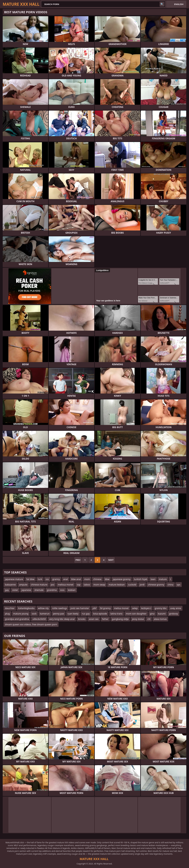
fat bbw (30, 579)
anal (66, 579)
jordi (142, 585)
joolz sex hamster (80, 608)
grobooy (173, 614)
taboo (87, 585)
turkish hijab (141, 579)
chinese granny (156, 585)
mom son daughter (136, 614)
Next (111, 560)
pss (53, 585)
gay (7, 590)
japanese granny (122, 579)
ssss (62, 590)
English (179, 4)
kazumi (162, 614)
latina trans (116, 614)
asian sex (94, 619)
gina (152, 614)
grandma (52, 590)
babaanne (10, 585)
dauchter (10, 608)
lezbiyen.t (146, 608)
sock (34, 614)
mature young (21, 614)
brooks (82, 619)
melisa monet (121, 608)
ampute (23, 585)
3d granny (105, 608)
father (105, 619)
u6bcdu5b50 (39, 619)
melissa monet (66, 585)
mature (163, 579)
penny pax (59, 614)
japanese (26, 590)
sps (179, 585)
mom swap (99, 585)
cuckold (132, 585)
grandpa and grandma (17, 619)
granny (56, 579)
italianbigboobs (26, 608)
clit (149, 619)
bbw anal (76, 579)
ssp (79, 585)
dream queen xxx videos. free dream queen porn (31, 624)
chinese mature (39, 585)
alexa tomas (160, 619)
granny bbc (161, 608)
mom (87, 579)
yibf (94, 608)
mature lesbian (117, 585)
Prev (78, 560)
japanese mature (14, 579)
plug (7, 614)
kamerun (45, 614)
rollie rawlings (60, 608)
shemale (39, 590)
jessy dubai (138, 619)
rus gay (86, 614)
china (170, 585)
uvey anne (176, 608)
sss (47, 579)
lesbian (72, 590)
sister (15, 590)
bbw (107, 579)
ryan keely (73, 614)
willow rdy (43, 608)
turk (40, 579)
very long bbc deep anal (62, 619)
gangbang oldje (120, 619)
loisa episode (100, 614)
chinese (97, 579)
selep (135, 608)
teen (153, 579)
